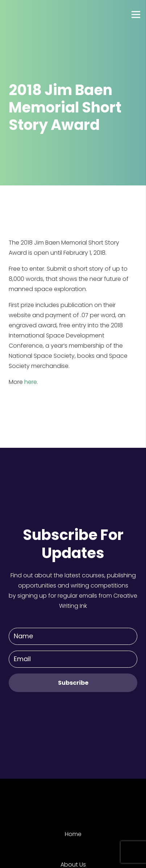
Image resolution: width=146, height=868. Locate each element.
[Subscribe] (73, 683)
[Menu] (136, 15)
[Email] (73, 659)
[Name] (73, 636)
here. (31, 382)
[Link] (32, 15)
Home (73, 834)
